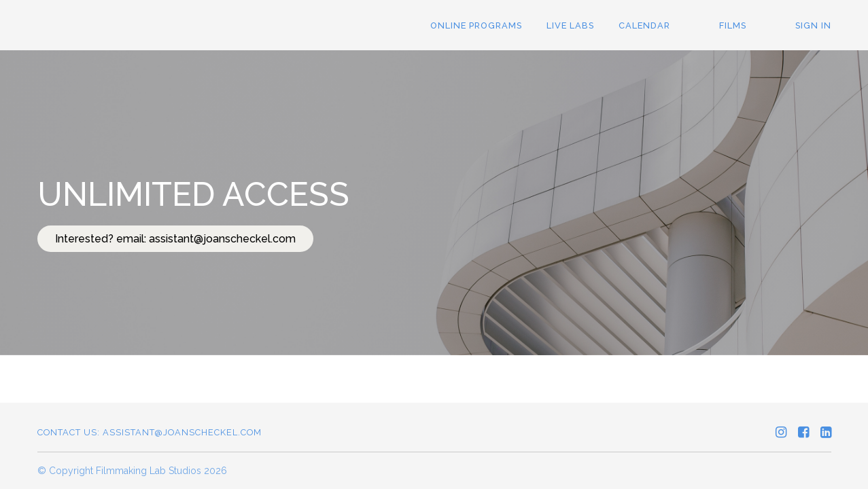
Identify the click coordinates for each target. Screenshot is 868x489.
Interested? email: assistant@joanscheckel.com (175, 239)
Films (733, 25)
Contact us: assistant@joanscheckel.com (150, 432)
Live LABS (570, 25)
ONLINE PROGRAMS (476, 25)
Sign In (813, 25)
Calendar (644, 25)
